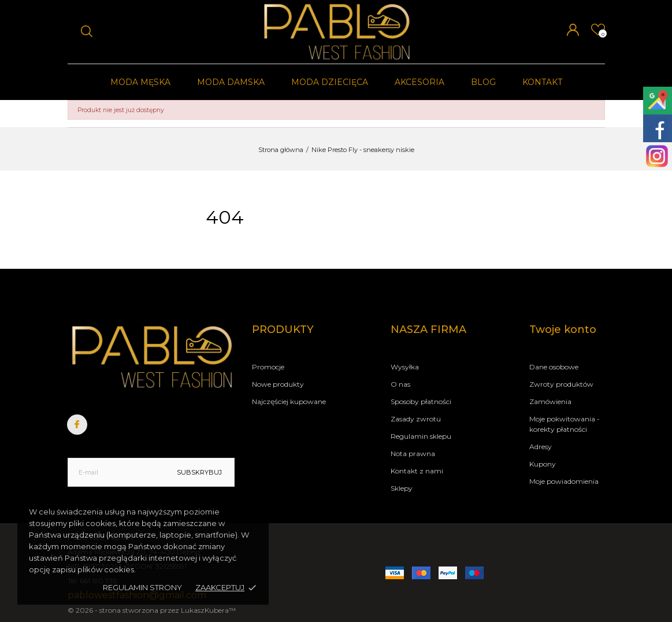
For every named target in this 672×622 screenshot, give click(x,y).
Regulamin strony (142, 587)
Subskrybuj (199, 472)
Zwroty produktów (561, 384)
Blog (483, 82)
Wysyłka (405, 367)
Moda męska (140, 82)
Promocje (268, 367)
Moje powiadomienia (564, 481)
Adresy (541, 447)
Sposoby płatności (421, 401)
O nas (400, 384)
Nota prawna (413, 453)
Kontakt (542, 82)
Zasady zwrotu (416, 419)
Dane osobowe (554, 367)
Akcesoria (419, 82)
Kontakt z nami (417, 471)
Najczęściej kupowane (289, 401)
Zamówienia (550, 401)
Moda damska (231, 82)
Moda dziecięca (330, 82)
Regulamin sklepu (421, 436)
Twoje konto (563, 329)
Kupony (543, 464)
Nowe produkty (278, 384)
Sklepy (402, 488)
